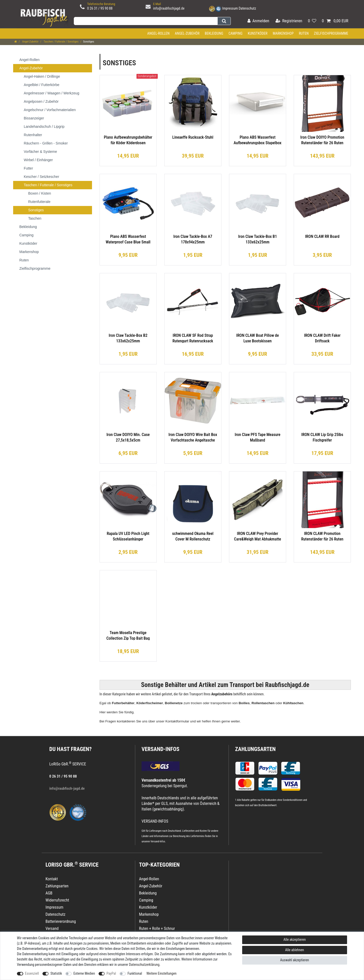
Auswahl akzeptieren (294, 960)
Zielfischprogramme (331, 33)
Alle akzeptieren (294, 940)
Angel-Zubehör (187, 33)
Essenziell (32, 973)
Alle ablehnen (295, 950)
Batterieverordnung (61, 921)
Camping (236, 33)
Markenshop (283, 33)
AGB (49, 893)
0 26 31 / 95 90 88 (100, 8)
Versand (52, 929)
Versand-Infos (158, 841)
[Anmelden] (258, 21)
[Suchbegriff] (146, 21)
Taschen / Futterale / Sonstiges (61, 42)
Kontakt (52, 879)
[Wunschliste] (312, 21)
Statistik (56, 973)
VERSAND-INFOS (161, 749)
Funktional (135, 973)
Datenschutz (247, 8)
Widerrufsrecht (57, 900)
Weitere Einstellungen (161, 973)
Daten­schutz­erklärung (144, 965)
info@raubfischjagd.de (169, 8)
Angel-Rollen (158, 33)
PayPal (111, 973)
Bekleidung (214, 33)
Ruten (304, 33)
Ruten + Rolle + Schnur (157, 929)
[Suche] (224, 21)
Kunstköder (258, 33)
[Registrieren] (289, 21)
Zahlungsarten (255, 749)
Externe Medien (84, 973)
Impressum (230, 8)
